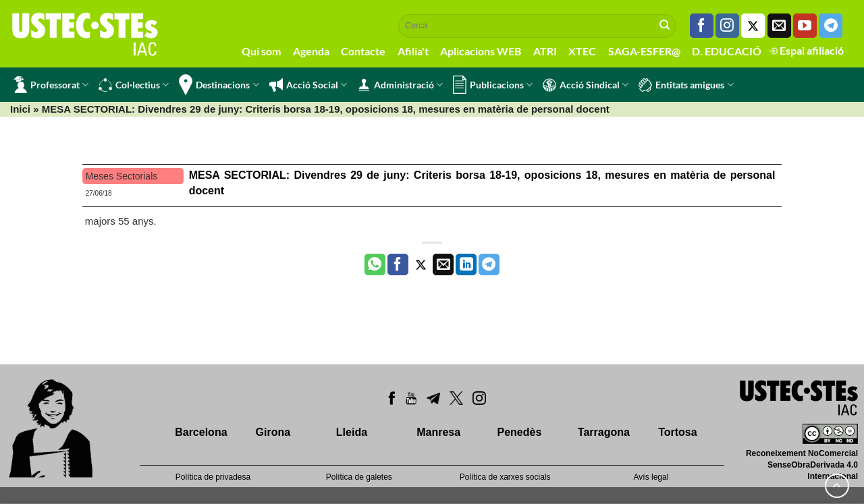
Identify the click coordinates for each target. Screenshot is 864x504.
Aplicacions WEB (481, 51)
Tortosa (677, 432)
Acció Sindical (586, 85)
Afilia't (413, 51)
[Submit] (665, 26)
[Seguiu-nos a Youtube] (805, 26)
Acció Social (308, 85)
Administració (400, 85)
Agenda (311, 51)
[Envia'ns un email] (779, 26)
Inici (20, 109)
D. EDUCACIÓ (727, 51)
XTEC (582, 51)
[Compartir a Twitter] (421, 264)
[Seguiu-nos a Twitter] (753, 26)
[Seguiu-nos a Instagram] (727, 26)
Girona (273, 432)
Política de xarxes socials (505, 477)
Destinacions (219, 85)
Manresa (438, 432)
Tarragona (604, 432)
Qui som (261, 51)
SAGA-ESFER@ (644, 51)
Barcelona (201, 432)
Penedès (520, 432)
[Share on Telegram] (489, 264)
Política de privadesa (213, 477)
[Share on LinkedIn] (466, 264)
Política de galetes (359, 477)
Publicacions (493, 85)
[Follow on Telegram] (831, 26)
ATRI (545, 51)
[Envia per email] (443, 264)
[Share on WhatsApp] (375, 264)
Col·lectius (134, 85)
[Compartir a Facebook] (398, 264)
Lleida (352, 432)
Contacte (363, 51)
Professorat (51, 85)
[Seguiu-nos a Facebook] (702, 26)
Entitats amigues (686, 85)
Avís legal (651, 477)
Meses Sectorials (122, 176)
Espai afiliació (806, 50)
